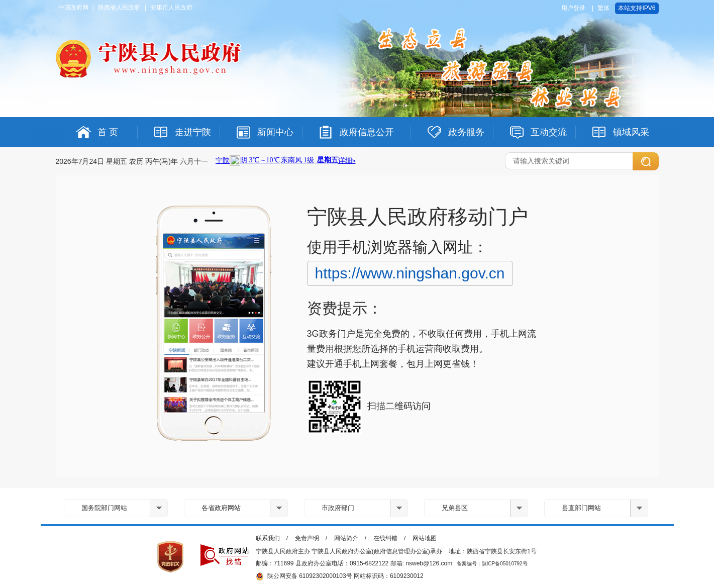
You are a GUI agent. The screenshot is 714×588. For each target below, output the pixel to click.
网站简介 (346, 538)
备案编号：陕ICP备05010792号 (492, 564)
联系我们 (268, 538)
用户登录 (573, 8)
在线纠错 (385, 538)
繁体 (603, 8)
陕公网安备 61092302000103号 (304, 576)
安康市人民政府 (171, 8)
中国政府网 (73, 8)
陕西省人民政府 (119, 8)
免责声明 (307, 538)
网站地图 (425, 538)
